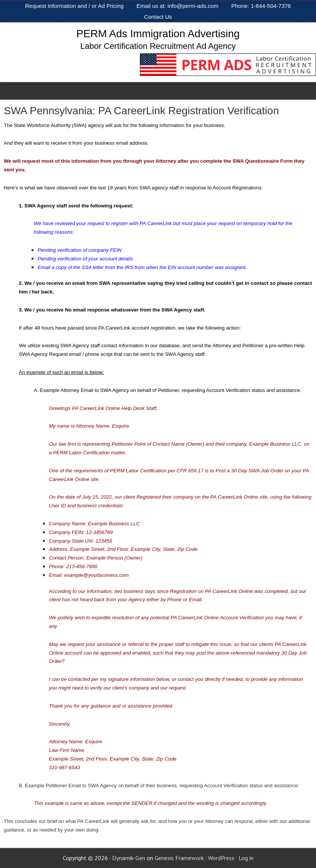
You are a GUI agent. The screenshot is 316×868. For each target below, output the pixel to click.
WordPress (221, 858)
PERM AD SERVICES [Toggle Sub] (34, 91)
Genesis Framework (179, 858)
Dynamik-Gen (129, 858)
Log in (246, 858)
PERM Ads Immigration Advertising (158, 34)
